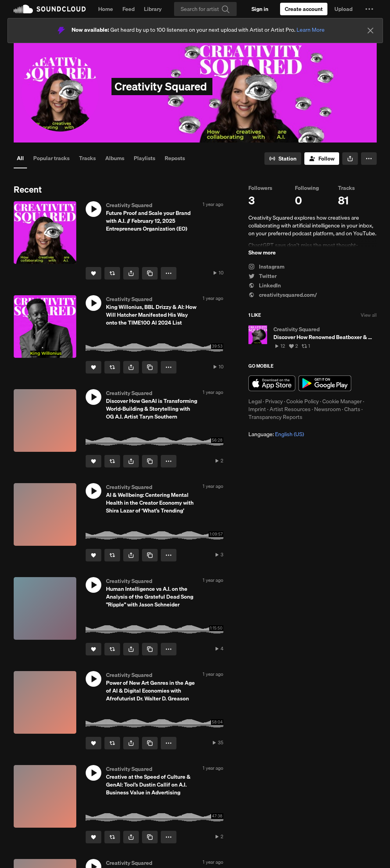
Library (153, 9)
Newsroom (327, 409)
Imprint (257, 409)
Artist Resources (290, 409)
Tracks (87, 158)
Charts (352, 409)
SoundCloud (50, 9)
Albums (115, 158)
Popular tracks (51, 158)
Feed (129, 9)
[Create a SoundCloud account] (304, 9)
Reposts (175, 158)
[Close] (370, 31)
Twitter (262, 276)
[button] (369, 9)
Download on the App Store (272, 383)
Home (106, 9)
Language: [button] (276, 434)
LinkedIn (265, 285)
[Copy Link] (150, 273)
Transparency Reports (275, 417)
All (20, 158)
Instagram (266, 267)
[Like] (93, 273)
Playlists (145, 158)
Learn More (311, 30)
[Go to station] (283, 159)
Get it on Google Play (325, 383)
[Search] (205, 9)
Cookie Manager (342, 401)
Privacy (274, 401)
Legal (255, 401)
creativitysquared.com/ (283, 295)
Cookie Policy (303, 401)
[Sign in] (260, 9)
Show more (262, 253)
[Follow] (322, 159)
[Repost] (112, 273)
